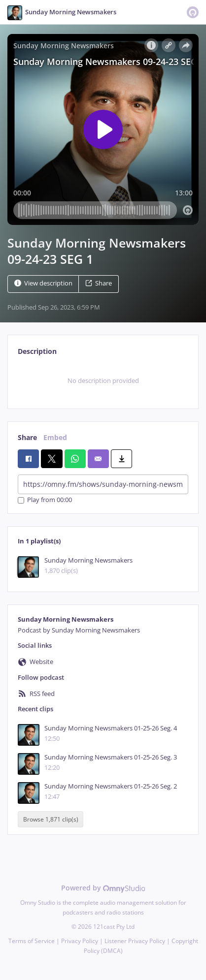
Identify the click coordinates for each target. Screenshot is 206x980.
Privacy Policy (80, 941)
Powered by (103, 888)
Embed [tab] (55, 437)
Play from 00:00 (45, 500)
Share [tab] (27, 437)
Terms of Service (32, 941)
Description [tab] (37, 351)
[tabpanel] (103, 381)
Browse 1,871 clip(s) (51, 819)
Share (99, 283)
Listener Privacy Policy (135, 941)
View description (43, 283)
